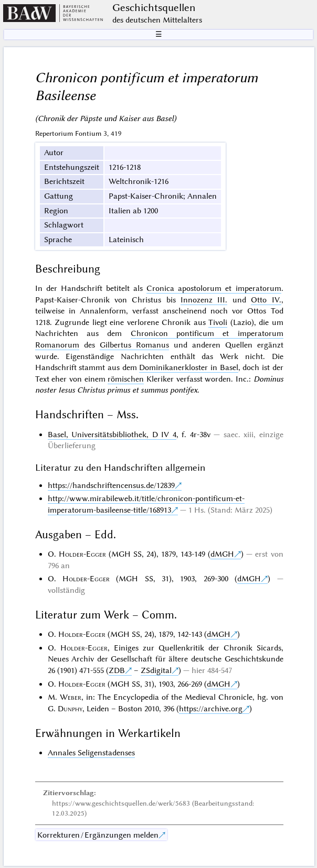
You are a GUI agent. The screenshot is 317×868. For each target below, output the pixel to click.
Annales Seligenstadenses (91, 753)
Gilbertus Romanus (134, 345)
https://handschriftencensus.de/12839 (111, 485)
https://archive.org (211, 709)
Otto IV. (266, 300)
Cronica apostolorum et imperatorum (214, 288)
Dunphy (70, 709)
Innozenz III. (204, 300)
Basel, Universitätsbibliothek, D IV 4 (112, 435)
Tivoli (218, 322)
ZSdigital (156, 670)
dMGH (222, 554)
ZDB (117, 670)
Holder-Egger (82, 554)
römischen (126, 379)
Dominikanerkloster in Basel (188, 367)
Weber (71, 697)
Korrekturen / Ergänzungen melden (98, 835)
